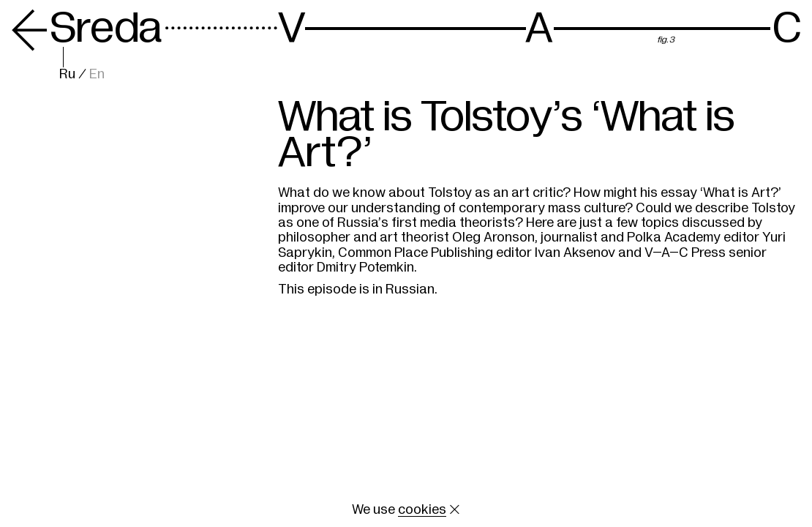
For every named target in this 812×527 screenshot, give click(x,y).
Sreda (86, 28)
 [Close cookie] (455, 509)
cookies (422, 509)
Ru (67, 74)
